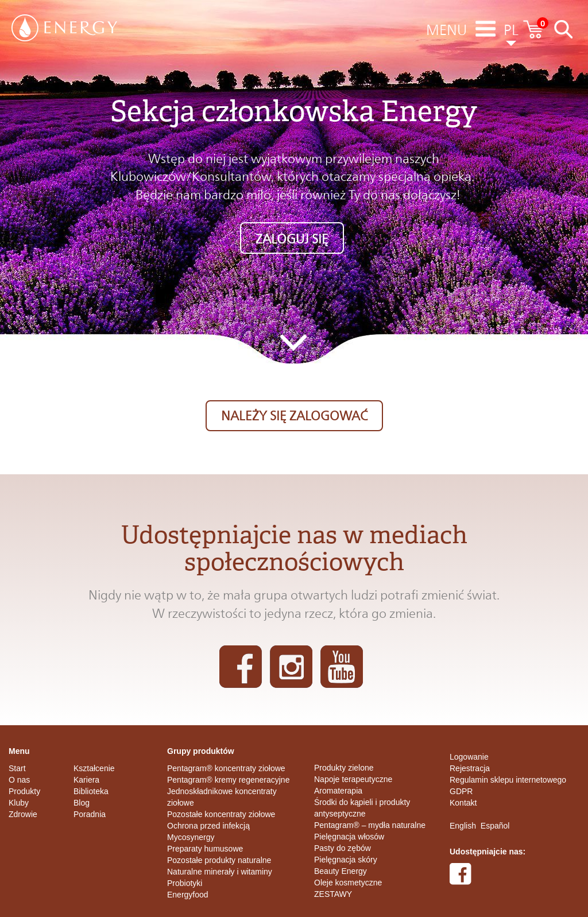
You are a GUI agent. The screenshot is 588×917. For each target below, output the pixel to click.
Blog (82, 803)
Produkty (24, 791)
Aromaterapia (338, 791)
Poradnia (90, 814)
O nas (19, 780)
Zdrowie (23, 814)
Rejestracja (470, 768)
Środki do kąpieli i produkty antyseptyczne (362, 808)
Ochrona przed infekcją (208, 826)
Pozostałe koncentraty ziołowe (221, 814)
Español (495, 826)
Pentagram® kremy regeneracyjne (228, 780)
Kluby (19, 803)
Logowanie (469, 757)
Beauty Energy (341, 871)
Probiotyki (185, 883)
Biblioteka (91, 791)
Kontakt (463, 803)
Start (17, 768)
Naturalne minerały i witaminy (220, 872)
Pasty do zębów (343, 848)
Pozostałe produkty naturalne (219, 860)
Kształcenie (94, 768)
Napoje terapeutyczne (353, 779)
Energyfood (188, 895)
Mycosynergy (191, 837)
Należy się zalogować (294, 416)
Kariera (86, 780)
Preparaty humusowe (205, 849)
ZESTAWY (333, 894)
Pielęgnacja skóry (346, 860)
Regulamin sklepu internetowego (508, 780)
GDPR (461, 791)
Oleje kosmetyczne (348, 883)
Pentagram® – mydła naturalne (370, 825)
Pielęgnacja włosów (349, 837)
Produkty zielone (344, 768)
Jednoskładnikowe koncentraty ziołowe (222, 797)
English (463, 826)
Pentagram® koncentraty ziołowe (226, 768)
